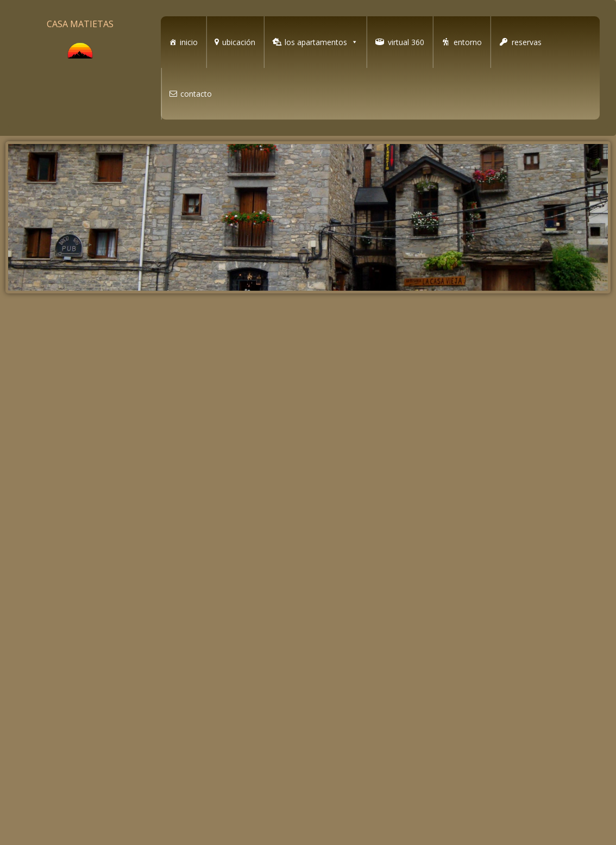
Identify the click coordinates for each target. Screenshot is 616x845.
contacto (196, 94)
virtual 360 (406, 42)
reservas (527, 42)
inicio (189, 42)
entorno (468, 42)
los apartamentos (321, 42)
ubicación (239, 42)
